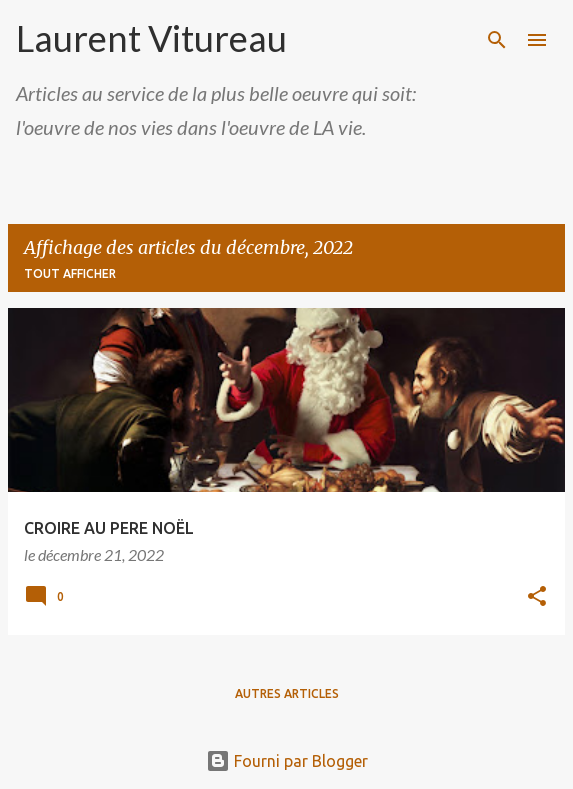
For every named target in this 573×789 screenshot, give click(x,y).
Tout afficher (70, 273)
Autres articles (287, 693)
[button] (537, 597)
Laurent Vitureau (151, 38)
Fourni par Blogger (287, 761)
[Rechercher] (497, 40)
